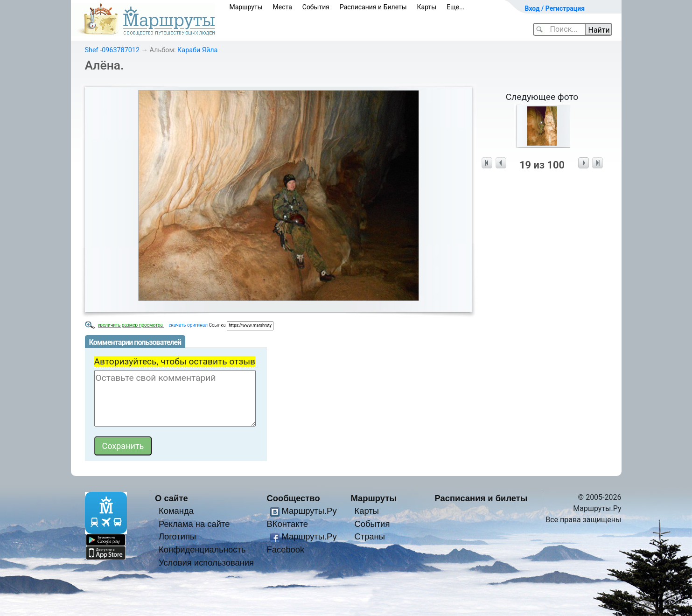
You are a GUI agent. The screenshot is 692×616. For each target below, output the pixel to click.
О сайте (171, 498)
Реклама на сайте (194, 524)
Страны (370, 536)
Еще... (455, 7)
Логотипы (177, 536)
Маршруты (246, 7)
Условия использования (206, 563)
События (316, 7)
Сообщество (294, 498)
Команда (176, 511)
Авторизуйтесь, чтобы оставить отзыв (175, 361)
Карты (427, 7)
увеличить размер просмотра (131, 325)
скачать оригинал (188, 325)
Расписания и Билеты (373, 7)
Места (283, 7)
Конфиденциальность (202, 549)
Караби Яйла (197, 50)
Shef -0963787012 (112, 50)
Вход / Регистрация (555, 8)
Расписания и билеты (481, 498)
